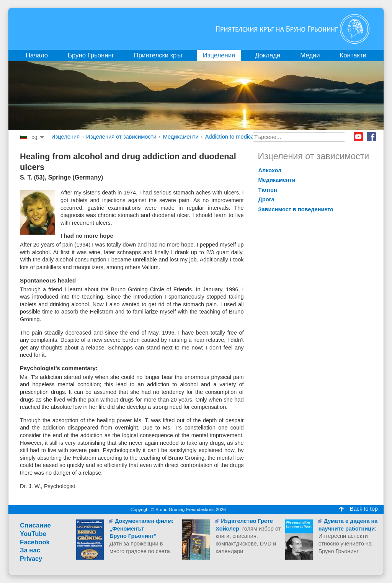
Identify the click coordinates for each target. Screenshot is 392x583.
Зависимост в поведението (296, 209)
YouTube (33, 534)
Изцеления (65, 137)
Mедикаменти (181, 137)
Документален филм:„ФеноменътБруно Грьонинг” (142, 528)
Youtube (358, 137)
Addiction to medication (234, 137)
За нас (30, 550)
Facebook (371, 137)
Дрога (266, 199)
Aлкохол (270, 170)
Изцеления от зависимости (121, 137)
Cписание (35, 525)
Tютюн (268, 190)
